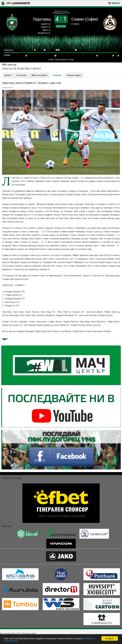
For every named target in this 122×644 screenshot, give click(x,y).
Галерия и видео (74, 75)
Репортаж (57, 75)
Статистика (21, 75)
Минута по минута (39, 75)
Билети (8, 75)
